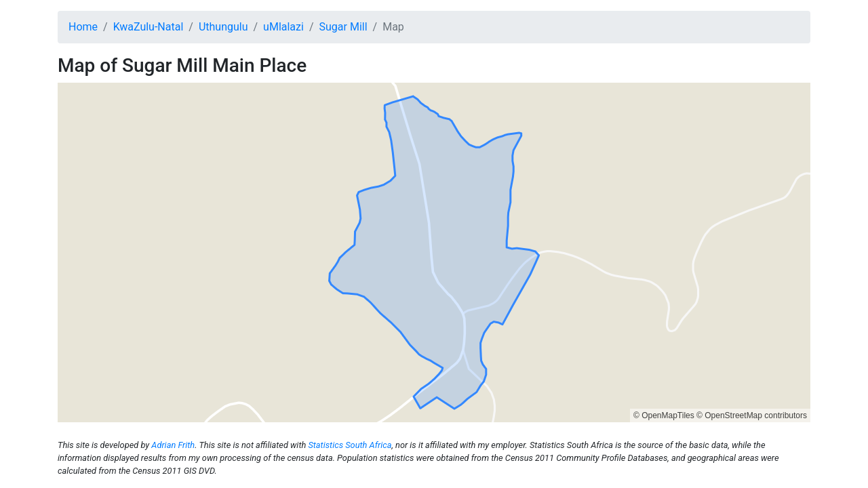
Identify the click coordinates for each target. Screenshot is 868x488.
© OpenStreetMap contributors (752, 415)
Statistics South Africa (350, 445)
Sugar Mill (343, 27)
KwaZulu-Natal (149, 27)
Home (83, 27)
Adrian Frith (173, 445)
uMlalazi (283, 27)
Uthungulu (223, 27)
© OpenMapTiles (664, 415)
